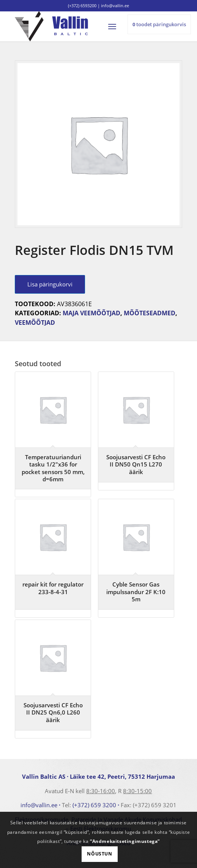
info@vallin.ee (39, 805)
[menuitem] (116, 26)
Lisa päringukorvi (50, 284)
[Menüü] (116, 26)
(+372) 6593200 (82, 6)
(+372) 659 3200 (94, 805)
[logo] (82, 26)
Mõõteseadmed (150, 313)
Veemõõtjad (35, 323)
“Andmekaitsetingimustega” (125, 841)
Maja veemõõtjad (91, 313)
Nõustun (99, 854)
